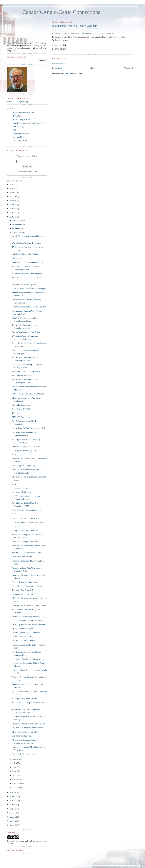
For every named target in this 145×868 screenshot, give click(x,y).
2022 (12, 188)
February (16, 783)
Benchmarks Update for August (25, 754)
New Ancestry (18, 258)
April (15, 775)
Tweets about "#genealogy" (18, 101)
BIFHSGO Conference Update (24, 732)
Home (93, 68)
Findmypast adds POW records (24, 698)
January (16, 788)
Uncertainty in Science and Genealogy (27, 262)
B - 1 (14, 455)
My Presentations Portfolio (23, 112)
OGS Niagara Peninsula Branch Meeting (28, 625)
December (17, 220)
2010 (12, 809)
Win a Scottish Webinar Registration (27, 243)
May (14, 771)
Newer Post (57, 68)
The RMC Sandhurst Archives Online (27, 553)
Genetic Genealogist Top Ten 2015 (26, 446)
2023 (12, 184)
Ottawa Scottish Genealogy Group (26, 332)
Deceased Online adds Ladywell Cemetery (29, 307)
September (17, 232)
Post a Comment (57, 64)
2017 (12, 209)
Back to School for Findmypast (25, 582)
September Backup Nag (22, 736)
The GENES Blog (20, 141)
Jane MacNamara (20, 137)
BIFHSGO (17, 116)
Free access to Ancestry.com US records (28, 728)
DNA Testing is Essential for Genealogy (28, 394)
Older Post (129, 68)
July (14, 763)
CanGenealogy (18, 127)
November (17, 224)
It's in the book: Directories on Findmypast (29, 289)
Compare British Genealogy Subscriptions (29, 605)
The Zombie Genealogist (22, 376)
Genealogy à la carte (21, 134)
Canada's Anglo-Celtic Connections (61, 12)
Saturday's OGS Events (21, 492)
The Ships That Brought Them (24, 590)
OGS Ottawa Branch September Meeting (28, 616)
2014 (12, 792)
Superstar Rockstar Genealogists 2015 (27, 522)
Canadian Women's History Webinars (76, 26)
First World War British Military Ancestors (29, 659)
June (14, 767)
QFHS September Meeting (23, 637)
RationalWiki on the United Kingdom (27, 273)
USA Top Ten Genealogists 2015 (25, 450)
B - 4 (14, 526)
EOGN (15, 130)
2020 (12, 197)
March (15, 779)
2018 (12, 205)
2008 (12, 817)
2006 (12, 825)
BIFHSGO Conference (21, 417)
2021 (12, 192)
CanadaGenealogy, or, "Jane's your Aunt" (29, 123)
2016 (12, 213)
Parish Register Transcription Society (27, 586)
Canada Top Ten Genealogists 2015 (26, 510)
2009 (12, 813)
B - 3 (14, 514)
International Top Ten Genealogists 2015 (28, 428)
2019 (12, 200)
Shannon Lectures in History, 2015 (26, 518)
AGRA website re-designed (23, 629)
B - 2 (14, 484)
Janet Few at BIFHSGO (22, 409)
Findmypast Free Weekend (23, 488)
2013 (12, 797)
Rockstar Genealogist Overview (25, 542)
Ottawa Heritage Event (21, 405)
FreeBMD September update (24, 641)
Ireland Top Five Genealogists (24, 466)
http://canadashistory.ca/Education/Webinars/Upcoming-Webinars (88, 34)
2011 (12, 805)
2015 (12, 217)
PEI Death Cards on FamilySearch (26, 372)
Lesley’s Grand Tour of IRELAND (26, 530)
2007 (12, 821)
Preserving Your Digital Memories (26, 633)
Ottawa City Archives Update (24, 285)
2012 (12, 801)
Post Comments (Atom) (73, 74)
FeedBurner (33, 171)
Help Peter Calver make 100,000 (25, 254)
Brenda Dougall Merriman (23, 119)
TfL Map (16, 413)
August (16, 759)
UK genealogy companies (22, 594)
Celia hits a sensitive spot (22, 557)
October (16, 228)
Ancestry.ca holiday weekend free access (28, 724)
